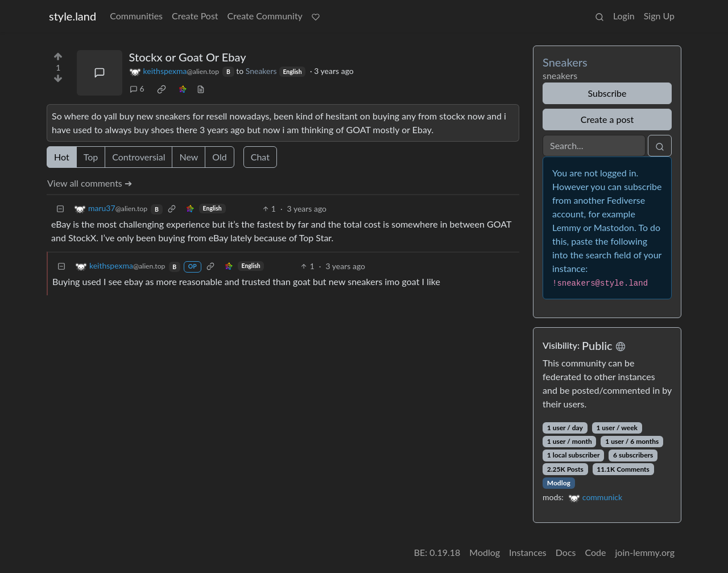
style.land (73, 16)
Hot (62, 157)
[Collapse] (60, 209)
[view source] (201, 88)
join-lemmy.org (645, 552)
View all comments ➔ (90, 183)
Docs (566, 552)
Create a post (607, 119)
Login (624, 16)
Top (91, 157)
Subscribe (607, 93)
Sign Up (659, 16)
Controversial (138, 157)
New (189, 157)
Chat (260, 157)
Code (596, 552)
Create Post (195, 16)
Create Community (265, 16)
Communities (136, 16)
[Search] (594, 146)
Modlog (559, 483)
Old (219, 157)
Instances (528, 552)
